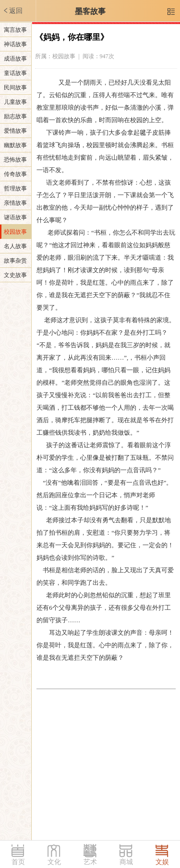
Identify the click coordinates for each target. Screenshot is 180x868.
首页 (18, 862)
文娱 (162, 862)
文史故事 (15, 275)
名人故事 (15, 246)
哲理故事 (15, 189)
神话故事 (15, 44)
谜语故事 (15, 217)
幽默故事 (15, 145)
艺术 (90, 862)
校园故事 (15, 232)
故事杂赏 (15, 261)
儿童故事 (15, 102)
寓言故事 (15, 30)
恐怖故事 (15, 160)
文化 (54, 862)
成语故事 (15, 59)
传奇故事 (15, 174)
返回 (12, 11)
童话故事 (15, 73)
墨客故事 (90, 11)
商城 (126, 862)
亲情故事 (15, 203)
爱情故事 (15, 131)
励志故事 (15, 116)
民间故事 (15, 88)
